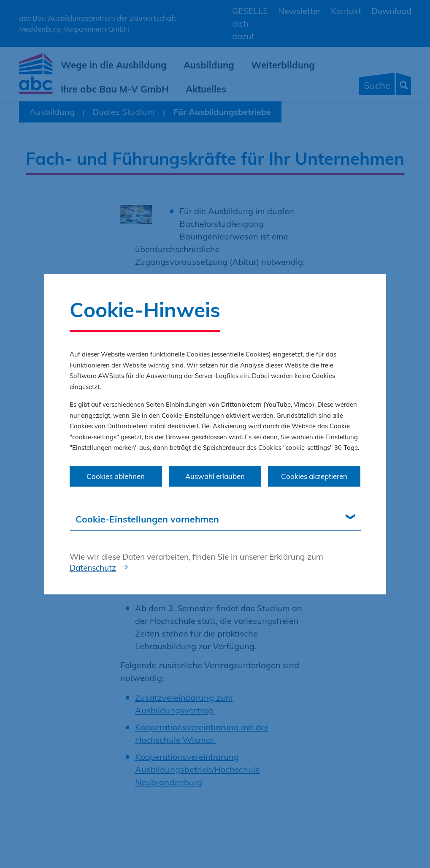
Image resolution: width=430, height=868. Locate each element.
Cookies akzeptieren (314, 476)
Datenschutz (93, 568)
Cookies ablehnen (116, 476)
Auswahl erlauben (215, 476)
